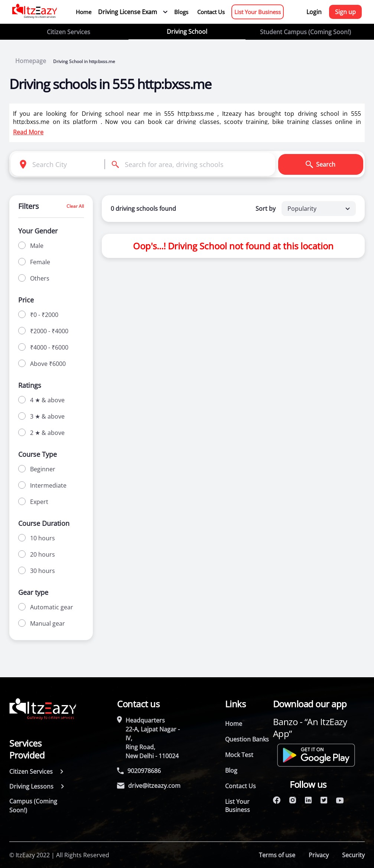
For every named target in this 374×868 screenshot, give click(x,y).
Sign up (345, 12)
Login (314, 12)
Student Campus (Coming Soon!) (305, 32)
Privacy (319, 855)
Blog (231, 770)
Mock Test (239, 755)
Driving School (187, 32)
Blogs (181, 12)
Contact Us (211, 12)
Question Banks (247, 739)
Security (353, 855)
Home (84, 12)
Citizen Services (69, 32)
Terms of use (277, 855)
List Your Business (258, 12)
